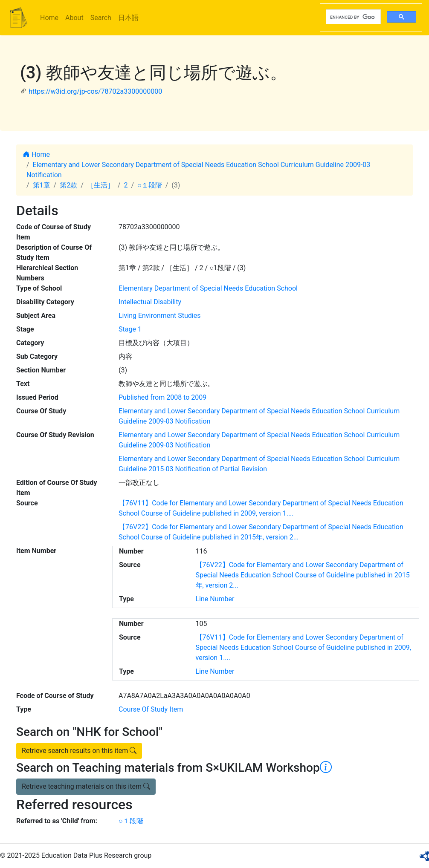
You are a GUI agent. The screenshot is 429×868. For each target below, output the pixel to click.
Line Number (215, 599)
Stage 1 (130, 329)
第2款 (68, 185)
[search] (352, 17)
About (74, 18)
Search (101, 18)
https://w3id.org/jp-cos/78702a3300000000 (95, 91)
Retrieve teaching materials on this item (86, 786)
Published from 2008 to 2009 (162, 397)
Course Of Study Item (151, 709)
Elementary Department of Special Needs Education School (208, 288)
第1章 (42, 185)
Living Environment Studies (160, 316)
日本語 (128, 18)
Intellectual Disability (150, 302)
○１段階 (150, 185)
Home (49, 18)
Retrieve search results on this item (79, 751)
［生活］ (101, 185)
